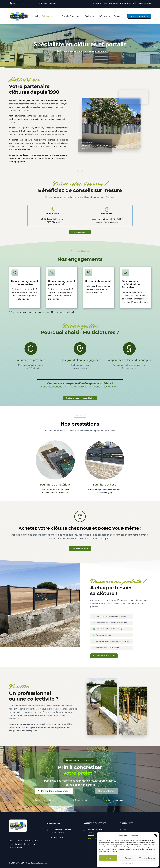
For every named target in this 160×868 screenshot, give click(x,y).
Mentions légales (128, 863)
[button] (155, 836)
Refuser (128, 858)
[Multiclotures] (19, 10)
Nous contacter (50, 4)
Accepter (108, 858)
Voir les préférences (147, 858)
